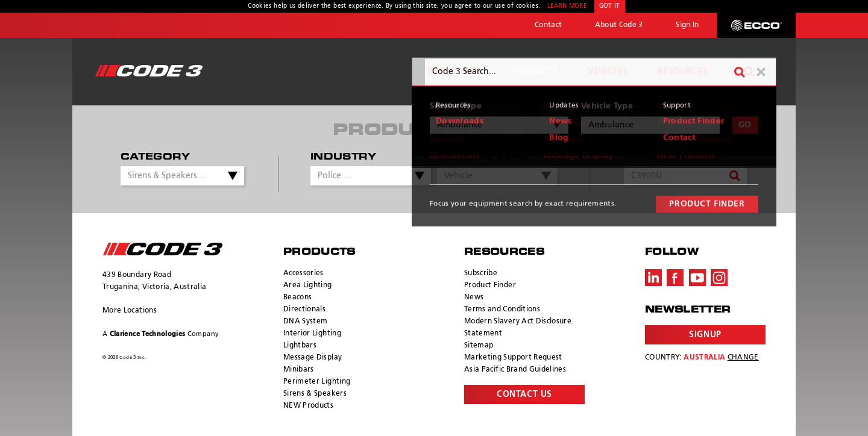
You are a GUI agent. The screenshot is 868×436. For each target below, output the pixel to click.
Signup (705, 335)
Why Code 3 (455, 72)
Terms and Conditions (502, 310)
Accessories (303, 273)
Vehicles (608, 72)
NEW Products (308, 406)
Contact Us (524, 394)
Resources (683, 72)
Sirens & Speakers (315, 394)
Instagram (719, 278)
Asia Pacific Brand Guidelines (515, 370)
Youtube (697, 278)
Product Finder (490, 285)
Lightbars (300, 346)
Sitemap (479, 346)
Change (743, 358)
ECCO (756, 25)
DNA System (306, 322)
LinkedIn (653, 278)
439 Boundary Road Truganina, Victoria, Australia (155, 281)
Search (749, 72)
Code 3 (149, 71)
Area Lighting (308, 285)
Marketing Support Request (513, 358)
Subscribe (481, 273)
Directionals (304, 310)
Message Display (313, 358)
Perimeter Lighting (317, 382)
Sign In (687, 25)
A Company (161, 334)
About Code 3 (619, 25)
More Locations (130, 311)
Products (535, 72)
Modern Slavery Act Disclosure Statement (518, 328)
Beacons (297, 297)
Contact (548, 25)
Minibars (299, 370)
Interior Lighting (312, 334)
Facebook (675, 278)
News (474, 297)
